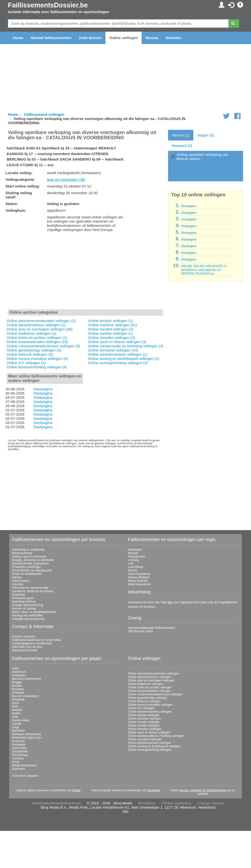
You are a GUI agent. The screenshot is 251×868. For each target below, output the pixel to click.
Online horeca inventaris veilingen (150, 705)
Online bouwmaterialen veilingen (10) (37, 342)
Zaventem (18, 769)
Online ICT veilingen (141, 708)
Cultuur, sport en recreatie (29, 557)
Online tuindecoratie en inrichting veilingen (156, 736)
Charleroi (18, 693)
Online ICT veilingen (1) (26, 363)
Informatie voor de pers (27, 647)
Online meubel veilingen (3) (111, 329)
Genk (15, 703)
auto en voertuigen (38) (66, 179)
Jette (15, 717)
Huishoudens (21, 581)
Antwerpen (135, 550)
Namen (133, 570)
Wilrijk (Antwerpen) (24, 765)
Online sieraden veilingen (145, 729)
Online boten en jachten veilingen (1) (37, 338)
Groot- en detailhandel (27, 574)
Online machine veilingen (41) (112, 325)
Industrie (18, 584)
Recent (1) (181, 135)
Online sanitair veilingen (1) (110, 333)
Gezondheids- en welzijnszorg (32, 570)
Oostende (18, 741)
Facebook (154, 790)
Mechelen (18, 731)
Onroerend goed (23, 598)
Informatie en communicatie (30, 588)
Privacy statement (176, 803)
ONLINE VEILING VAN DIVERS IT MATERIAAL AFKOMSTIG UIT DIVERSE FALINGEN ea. (204, 270)
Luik (131, 563)
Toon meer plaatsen (25, 776)
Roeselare (19, 745)
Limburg (133, 560)
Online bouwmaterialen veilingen (149, 691)
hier (170, 602)
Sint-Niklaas (20, 755)
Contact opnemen (24, 636)
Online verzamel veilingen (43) (113, 350)
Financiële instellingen (26, 567)
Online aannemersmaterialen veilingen (153, 674)
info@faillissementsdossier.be (56, 803)
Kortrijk (16, 724)
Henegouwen (137, 557)
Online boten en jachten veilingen (150, 687)
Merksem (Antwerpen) (26, 734)
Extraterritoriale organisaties (30, 563)
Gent (15, 706)
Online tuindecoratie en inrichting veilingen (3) (125, 346)
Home (18, 38)
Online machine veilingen (145, 719)
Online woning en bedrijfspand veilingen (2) (124, 359)
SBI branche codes (140, 631)
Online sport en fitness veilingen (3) (117, 342)
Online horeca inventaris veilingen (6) (37, 359)
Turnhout (18, 758)
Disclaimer (147, 803)
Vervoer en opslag (24, 609)
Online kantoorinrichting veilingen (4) (37, 367)
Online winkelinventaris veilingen (149, 743)
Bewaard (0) (182, 146)
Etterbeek (18, 700)
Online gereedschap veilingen (148, 698)
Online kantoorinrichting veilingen (150, 712)
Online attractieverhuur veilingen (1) (36, 325)
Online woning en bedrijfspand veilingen (154, 746)
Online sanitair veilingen (144, 726)
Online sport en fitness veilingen (149, 732)
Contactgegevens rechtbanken (32, 643)
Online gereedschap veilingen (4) (34, 350)
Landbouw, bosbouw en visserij (32, 591)
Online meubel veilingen (144, 722)
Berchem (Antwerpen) (26, 679)
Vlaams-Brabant (139, 577)
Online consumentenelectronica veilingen (155, 694)
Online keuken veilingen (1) (110, 321)
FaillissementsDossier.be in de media (36, 640)
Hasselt (17, 710)
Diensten (174, 38)
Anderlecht (19, 672)
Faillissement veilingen (44, 114)
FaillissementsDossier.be (48, 5)
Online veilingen (124, 38)
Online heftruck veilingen (144, 701)
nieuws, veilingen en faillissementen (203, 790)
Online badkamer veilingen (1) (31, 333)
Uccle (16, 762)
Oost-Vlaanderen (139, 574)
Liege (15, 727)
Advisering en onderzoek (28, 550)
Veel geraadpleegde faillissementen (151, 628)
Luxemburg (135, 567)
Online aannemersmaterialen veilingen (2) (41, 321)
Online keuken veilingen (144, 715)
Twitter (76, 790)
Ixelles (16, 713)
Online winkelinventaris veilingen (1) (117, 354)
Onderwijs (18, 595)
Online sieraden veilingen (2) (112, 338)
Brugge (17, 682)
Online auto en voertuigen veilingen (151, 680)
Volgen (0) (206, 135)
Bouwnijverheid (22, 553)
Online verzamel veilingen (145, 739)
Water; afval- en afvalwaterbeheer (34, 612)
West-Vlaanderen (139, 584)
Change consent (211, 803)
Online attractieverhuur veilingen (149, 677)
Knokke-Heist (21, 720)
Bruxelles (18, 689)
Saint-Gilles (19, 748)
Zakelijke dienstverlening (28, 619)
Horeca (17, 577)
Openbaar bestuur (24, 602)
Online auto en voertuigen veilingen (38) (40, 329)
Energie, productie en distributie (33, 560)
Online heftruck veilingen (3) (30, 354)
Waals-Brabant (138, 581)
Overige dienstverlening (27, 605)
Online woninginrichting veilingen (150, 750)
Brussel (133, 553)
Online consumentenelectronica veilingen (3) (43, 346)
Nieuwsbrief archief (25, 650)
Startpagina (43, 389)
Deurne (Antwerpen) (25, 696)
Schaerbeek (20, 751)
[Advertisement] (86, 272)
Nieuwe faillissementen (51, 38)
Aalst (15, 668)
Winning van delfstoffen (27, 615)
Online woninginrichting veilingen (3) (118, 363)
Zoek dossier (90, 38)
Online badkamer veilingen (146, 684)
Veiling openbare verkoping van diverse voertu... (202, 157)
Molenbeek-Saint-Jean (27, 738)
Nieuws (152, 38)
